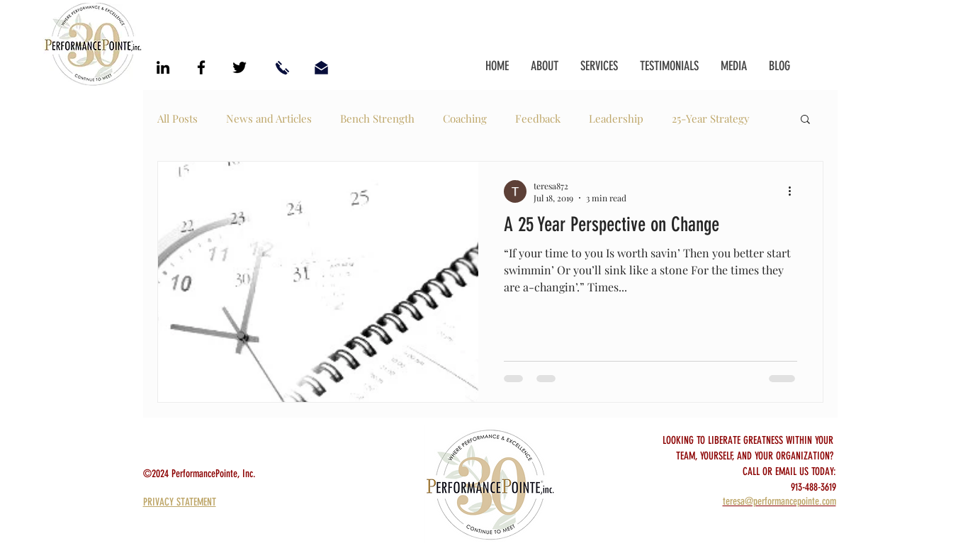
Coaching (465, 118)
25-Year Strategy (711, 118)
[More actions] (795, 191)
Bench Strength (377, 118)
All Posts (178, 118)
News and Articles (269, 118)
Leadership (616, 118)
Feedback (538, 118)
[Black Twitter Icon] (240, 67)
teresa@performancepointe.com (779, 501)
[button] (805, 120)
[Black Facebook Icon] (201, 67)
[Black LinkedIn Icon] (163, 67)
